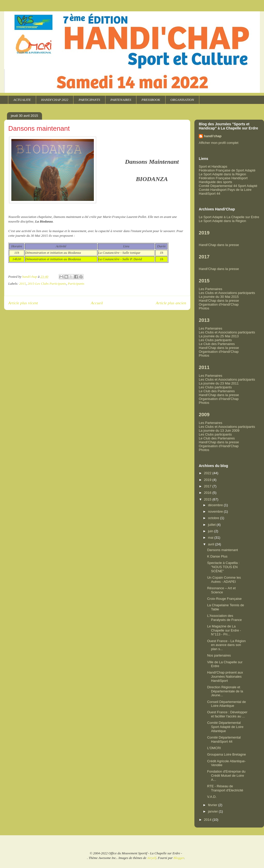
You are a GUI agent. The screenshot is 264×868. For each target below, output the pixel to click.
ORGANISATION (182, 100)
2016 (208, 493)
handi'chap (213, 136)
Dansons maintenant (222, 550)
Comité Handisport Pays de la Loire (225, 190)
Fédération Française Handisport (223, 178)
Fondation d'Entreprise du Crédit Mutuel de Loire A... (226, 775)
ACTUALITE (22, 100)
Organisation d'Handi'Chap (219, 304)
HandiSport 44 (209, 194)
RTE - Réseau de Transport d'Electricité (225, 788)
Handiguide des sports (215, 182)
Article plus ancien (171, 303)
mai (211, 538)
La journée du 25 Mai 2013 (219, 336)
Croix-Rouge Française (224, 599)
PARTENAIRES (121, 100)
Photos (204, 308)
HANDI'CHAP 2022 (55, 100)
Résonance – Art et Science (221, 590)
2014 (208, 820)
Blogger (179, 858)
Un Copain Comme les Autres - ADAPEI (224, 580)
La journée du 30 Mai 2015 (219, 297)
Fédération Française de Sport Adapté (227, 170)
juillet (212, 525)
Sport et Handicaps (213, 166)
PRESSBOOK (151, 100)
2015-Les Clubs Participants (47, 284)
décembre (216, 505)
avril (212, 544)
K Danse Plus (217, 556)
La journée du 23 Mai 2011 (219, 383)
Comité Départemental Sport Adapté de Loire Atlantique (225, 727)
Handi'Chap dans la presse (219, 245)
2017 (208, 486)
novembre (216, 511)
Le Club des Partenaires (217, 344)
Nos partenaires (219, 655)
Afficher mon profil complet (219, 143)
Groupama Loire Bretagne (226, 754)
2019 (208, 480)
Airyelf (151, 858)
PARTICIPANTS (89, 100)
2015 (22, 284)
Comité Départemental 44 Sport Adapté (228, 186)
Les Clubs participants (215, 340)
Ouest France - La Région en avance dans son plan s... (226, 645)
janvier (213, 811)
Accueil (97, 303)
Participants (76, 284)
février (213, 805)
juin (211, 531)
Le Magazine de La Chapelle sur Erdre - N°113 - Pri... (224, 630)
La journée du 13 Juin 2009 (219, 431)
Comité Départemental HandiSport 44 (224, 739)
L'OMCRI (214, 748)
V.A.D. (212, 797)
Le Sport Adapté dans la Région (222, 174)
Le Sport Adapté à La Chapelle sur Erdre (229, 217)
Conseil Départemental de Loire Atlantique (226, 704)
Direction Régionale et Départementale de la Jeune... (225, 691)
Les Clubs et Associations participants (227, 293)
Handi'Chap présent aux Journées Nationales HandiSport (225, 676)
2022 (208, 473)
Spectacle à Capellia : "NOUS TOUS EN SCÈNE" (223, 567)
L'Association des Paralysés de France (224, 618)
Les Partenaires (211, 289)
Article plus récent (23, 303)
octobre (214, 518)
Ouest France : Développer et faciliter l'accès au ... (227, 714)
